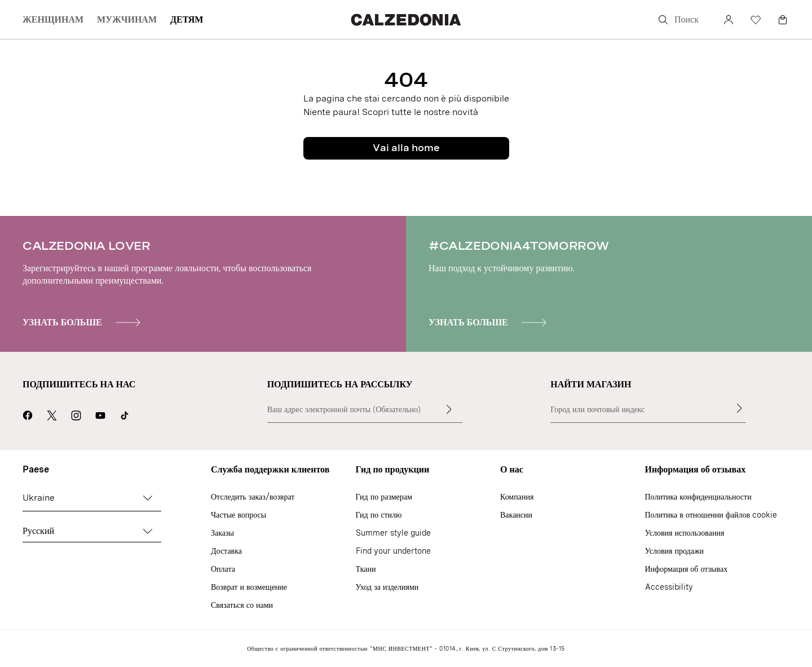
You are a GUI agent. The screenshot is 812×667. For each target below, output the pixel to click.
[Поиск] (682, 20)
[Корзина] (783, 20)
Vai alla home (406, 148)
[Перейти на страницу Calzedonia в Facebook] (28, 414)
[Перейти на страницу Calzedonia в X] (52, 414)
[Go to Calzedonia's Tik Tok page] (125, 414)
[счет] (729, 20)
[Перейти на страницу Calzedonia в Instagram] (76, 414)
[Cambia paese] (148, 498)
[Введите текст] (449, 409)
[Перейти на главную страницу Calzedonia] (406, 19)
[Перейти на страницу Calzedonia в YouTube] (100, 414)
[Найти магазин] (739, 408)
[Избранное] (756, 20)
